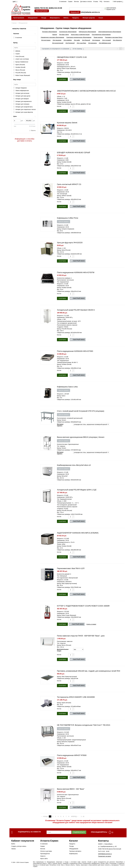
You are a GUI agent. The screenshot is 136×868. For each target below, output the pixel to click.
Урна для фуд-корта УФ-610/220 (70, 243)
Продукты (76, 18)
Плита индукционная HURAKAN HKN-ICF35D (75, 351)
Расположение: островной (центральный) (70, 418)
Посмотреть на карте (105, 857)
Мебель (66, 18)
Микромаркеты (55, 18)
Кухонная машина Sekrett (67, 123)
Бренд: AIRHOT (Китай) (64, 196)
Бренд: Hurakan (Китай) (64, 102)
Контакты (107, 2)
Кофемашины (73, 854)
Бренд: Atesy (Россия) (64, 250)
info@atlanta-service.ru (90, 12)
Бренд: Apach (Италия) (64, 703)
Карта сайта (44, 859)
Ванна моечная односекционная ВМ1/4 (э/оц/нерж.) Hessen (81, 437)
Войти (13, 844)
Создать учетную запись (19, 847)
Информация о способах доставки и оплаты (25, 140)
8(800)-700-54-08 (41, 8)
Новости (43, 856)
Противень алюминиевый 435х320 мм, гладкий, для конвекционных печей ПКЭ (88, 671)
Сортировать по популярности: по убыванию (56, 49)
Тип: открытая (61, 644)
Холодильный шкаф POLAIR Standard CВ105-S (76, 310)
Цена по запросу (63, 222)
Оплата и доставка (46, 851)
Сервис (70, 2)
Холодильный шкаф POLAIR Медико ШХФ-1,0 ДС (77, 490)
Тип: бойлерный (62, 576)
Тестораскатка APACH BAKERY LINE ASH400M (76, 697)
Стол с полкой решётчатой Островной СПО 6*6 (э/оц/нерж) (81, 411)
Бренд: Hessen (61, 420)
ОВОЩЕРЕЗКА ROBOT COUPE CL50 (72, 58)
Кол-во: (59, 75)
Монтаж (76, 2)
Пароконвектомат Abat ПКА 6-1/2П (71, 569)
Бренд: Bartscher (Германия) (66, 742)
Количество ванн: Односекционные (68, 445)
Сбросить (33, 131)
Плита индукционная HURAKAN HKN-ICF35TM (76, 273)
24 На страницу (78, 49)
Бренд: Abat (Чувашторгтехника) (67, 584)
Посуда (44, 18)
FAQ (101, 2)
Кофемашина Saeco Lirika (67, 387)
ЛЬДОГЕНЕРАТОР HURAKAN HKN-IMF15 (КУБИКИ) (78, 533)
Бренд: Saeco (61, 396)
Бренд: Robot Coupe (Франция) (66, 69)
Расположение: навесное (65, 642)
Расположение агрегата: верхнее (67, 325)
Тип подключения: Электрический (67, 578)
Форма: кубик (61, 544)
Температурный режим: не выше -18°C (69, 321)
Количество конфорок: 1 (64, 278)
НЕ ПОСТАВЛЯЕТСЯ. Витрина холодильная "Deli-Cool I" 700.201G (84, 725)
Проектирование (19, 18)
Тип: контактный (62, 194)
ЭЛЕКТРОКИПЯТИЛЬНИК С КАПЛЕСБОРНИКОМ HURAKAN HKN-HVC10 (86, 91)
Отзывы (96, 2)
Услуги (101, 18)
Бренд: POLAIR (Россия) (64, 329)
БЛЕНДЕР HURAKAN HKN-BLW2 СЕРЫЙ (73, 153)
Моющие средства (89, 18)
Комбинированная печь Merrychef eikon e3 (74, 465)
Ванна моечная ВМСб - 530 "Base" (71, 789)
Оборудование (33, 18)
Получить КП (75, 12)
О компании (63, 2)
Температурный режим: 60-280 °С (67, 363)
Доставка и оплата (86, 2)
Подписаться (79, 832)
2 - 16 (84, 817)
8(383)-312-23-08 (55, 8)
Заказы (14, 849)
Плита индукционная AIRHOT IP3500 (72, 756)
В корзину (62, 80)
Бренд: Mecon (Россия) (64, 645)
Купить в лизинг (91, 625)
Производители (45, 854)
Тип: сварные (61, 446)
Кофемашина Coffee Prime (68, 218)
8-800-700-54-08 (103, 849)
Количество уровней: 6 (64, 574)
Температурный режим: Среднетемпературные (71, 740)
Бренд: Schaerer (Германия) (65, 229)
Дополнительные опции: (62, 650)
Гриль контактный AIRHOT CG (69, 185)
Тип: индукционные (63, 282)
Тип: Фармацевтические (64, 499)
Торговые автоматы (75, 851)
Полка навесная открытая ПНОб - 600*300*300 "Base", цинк (81, 636)
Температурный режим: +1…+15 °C (68, 503)
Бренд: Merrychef (62, 476)
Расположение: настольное (65, 280)
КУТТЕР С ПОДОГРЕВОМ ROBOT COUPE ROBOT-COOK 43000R (83, 606)
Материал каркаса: (60, 425)
